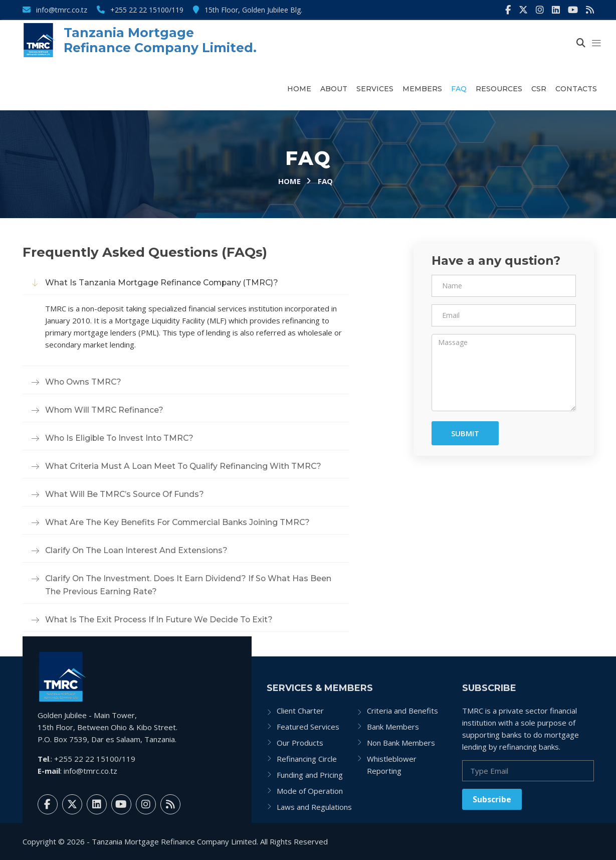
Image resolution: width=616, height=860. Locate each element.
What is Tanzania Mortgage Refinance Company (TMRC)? (163, 283)
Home (299, 89)
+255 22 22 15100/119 (140, 10)
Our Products (300, 743)
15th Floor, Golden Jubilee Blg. (248, 10)
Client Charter (300, 711)
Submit (465, 433)
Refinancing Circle (307, 759)
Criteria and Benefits (402, 711)
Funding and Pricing (310, 775)
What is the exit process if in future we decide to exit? (159, 620)
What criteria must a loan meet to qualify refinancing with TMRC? (184, 466)
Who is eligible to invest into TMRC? (121, 438)
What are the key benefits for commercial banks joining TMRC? (179, 522)
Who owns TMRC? (84, 382)
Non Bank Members (401, 743)
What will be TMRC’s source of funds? (125, 494)
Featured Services (308, 727)
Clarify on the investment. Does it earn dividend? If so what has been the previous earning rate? (189, 585)
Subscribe (492, 799)
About (334, 89)
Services (375, 89)
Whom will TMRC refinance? (105, 410)
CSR (539, 89)
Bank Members (393, 727)
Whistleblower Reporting (392, 765)
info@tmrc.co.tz (55, 10)
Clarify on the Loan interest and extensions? (137, 550)
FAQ (459, 89)
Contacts (576, 89)
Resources (499, 89)
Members (422, 89)
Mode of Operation (310, 791)
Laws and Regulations (314, 807)
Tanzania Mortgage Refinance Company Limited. (160, 40)
